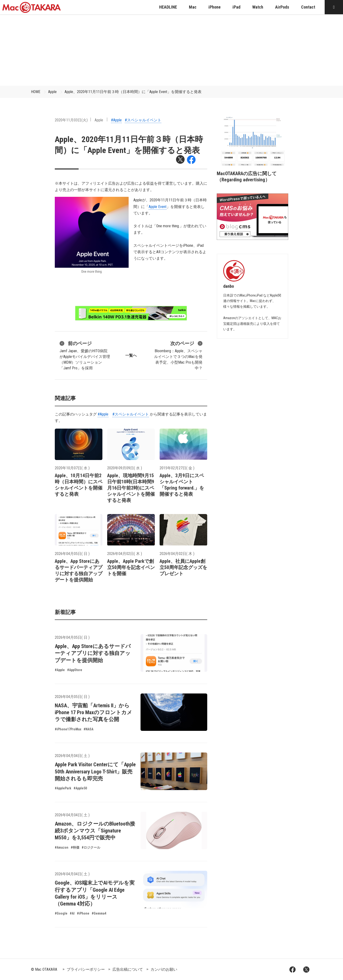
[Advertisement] (171, 50)
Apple (52, 92)
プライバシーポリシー (86, 969)
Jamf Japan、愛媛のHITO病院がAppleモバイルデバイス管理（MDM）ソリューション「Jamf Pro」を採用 (85, 355)
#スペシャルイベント (143, 120)
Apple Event (158, 207)
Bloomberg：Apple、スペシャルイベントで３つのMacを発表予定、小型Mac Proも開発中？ (178, 355)
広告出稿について (128, 969)
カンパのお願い (164, 969)
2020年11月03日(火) (71, 120)
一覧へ (131, 355)
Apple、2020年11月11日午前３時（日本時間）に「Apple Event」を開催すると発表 (133, 92)
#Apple (116, 120)
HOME (36, 92)
